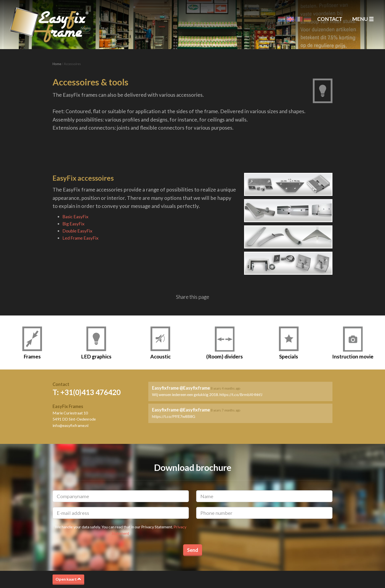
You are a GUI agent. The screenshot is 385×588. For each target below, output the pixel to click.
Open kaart (68, 579)
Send (193, 550)
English (290, 19)
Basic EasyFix (75, 217)
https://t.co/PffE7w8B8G (174, 416)
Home (57, 64)
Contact (330, 19)
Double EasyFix (77, 231)
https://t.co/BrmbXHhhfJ (241, 394)
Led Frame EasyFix (80, 238)
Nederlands (282, 19)
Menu (363, 19)
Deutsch (307, 19)
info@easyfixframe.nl (70, 425)
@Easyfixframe (195, 388)
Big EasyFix (73, 224)
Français (299, 19)
